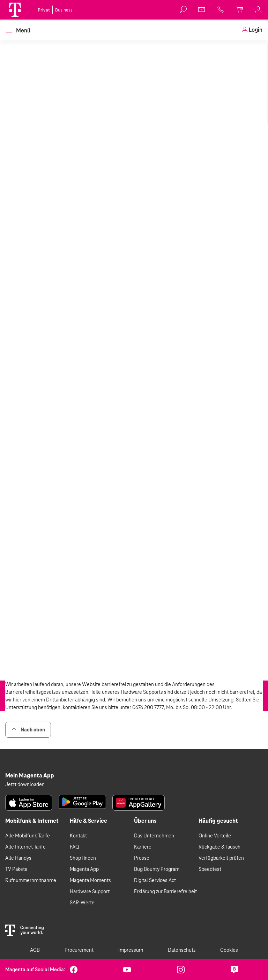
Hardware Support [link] (90, 891)
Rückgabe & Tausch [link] (219, 847)
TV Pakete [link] (16, 869)
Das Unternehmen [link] (154, 836)
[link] (202, 9)
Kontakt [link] (78, 836)
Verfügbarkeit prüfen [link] (221, 858)
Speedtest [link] (210, 869)
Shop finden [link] (83, 858)
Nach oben (28, 730)
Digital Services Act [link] (155, 880)
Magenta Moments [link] (90, 880)
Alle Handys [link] (18, 858)
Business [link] (64, 10)
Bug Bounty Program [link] (157, 869)
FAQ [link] (74, 847)
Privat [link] (44, 10)
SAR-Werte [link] (82, 903)
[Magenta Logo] (15, 10)
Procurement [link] (79, 950)
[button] (15, 10)
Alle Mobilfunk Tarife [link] (28, 836)
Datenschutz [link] (182, 950)
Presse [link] (142, 858)
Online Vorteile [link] (215, 836)
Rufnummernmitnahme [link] (31, 880)
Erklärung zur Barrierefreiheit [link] (165, 891)
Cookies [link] (229, 950)
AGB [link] (35, 950)
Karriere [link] (143, 847)
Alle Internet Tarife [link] (25, 847)
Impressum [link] (131, 950)
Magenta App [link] (84, 869)
